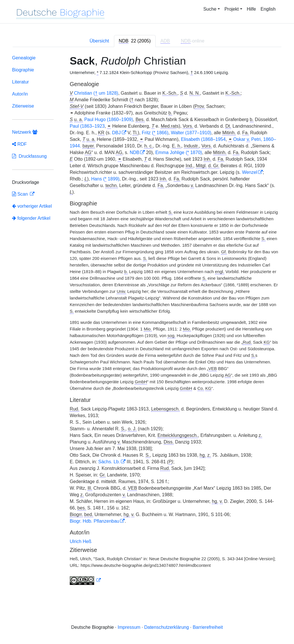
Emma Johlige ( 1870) (179, 153)
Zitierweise (23, 106)
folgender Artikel (31, 218)
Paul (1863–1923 (87, 126)
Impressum (129, 627)
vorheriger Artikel (32, 206)
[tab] (135, 41)
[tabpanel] (147, 321)
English (268, 9)
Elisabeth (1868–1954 (203, 139)
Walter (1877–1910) (191, 133)
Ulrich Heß (81, 541)
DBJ (116, 133)
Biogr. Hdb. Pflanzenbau (95, 521)
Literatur (21, 82)
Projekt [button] (232, 9)
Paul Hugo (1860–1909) (109, 119)
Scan (21, 194)
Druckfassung (29, 156)
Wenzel (250, 172)
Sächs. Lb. (109, 462)
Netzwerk (25, 132)
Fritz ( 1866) (155, 133)
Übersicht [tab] (99, 41)
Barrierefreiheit (208, 627)
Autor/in (20, 94)
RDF (19, 144)
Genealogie (24, 58)
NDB (135, 152)
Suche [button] (210, 9)
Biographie (23, 70)
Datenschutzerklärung (167, 627)
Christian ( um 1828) (96, 93)
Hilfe (252, 9)
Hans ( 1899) (105, 179)
